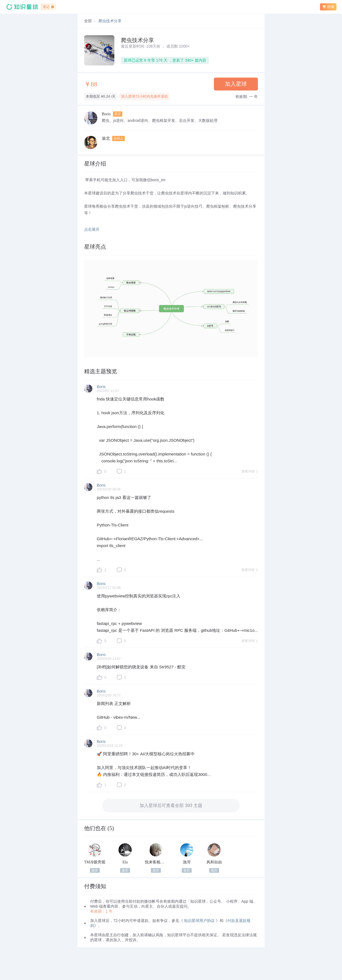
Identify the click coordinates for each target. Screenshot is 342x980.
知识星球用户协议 (199, 921)
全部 (88, 21)
